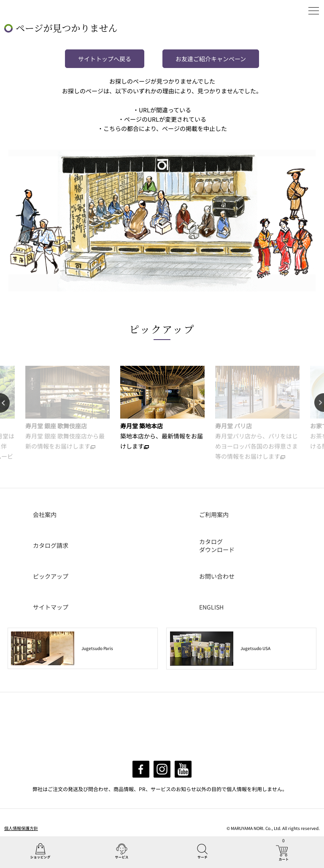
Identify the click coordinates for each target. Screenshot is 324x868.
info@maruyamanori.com (169, 744)
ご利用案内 (214, 514)
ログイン (292, 11)
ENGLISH (211, 607)
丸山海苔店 (26, 11)
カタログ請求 (51, 545)
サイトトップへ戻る (105, 59)
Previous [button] (5, 403)
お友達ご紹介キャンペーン (211, 59)
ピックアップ (162, 329)
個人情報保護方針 (21, 828)
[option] (67, 408)
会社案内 (45, 514)
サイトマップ (51, 607)
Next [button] (319, 403)
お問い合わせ (217, 576)
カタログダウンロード (217, 546)
